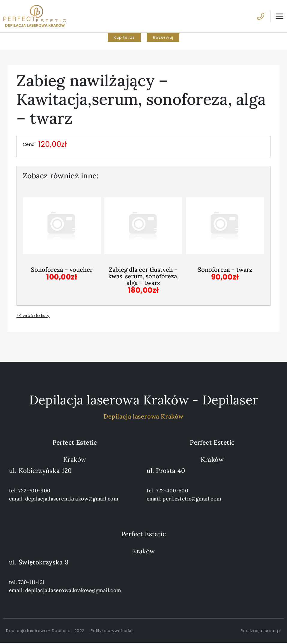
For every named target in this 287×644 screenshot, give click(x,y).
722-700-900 (34, 491)
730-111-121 (31, 583)
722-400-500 (172, 491)
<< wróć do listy (33, 316)
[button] (124, 39)
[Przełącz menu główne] (277, 17)
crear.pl (273, 632)
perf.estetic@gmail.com (192, 500)
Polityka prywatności (112, 632)
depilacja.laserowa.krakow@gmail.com (73, 591)
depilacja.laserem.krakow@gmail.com (72, 500)
